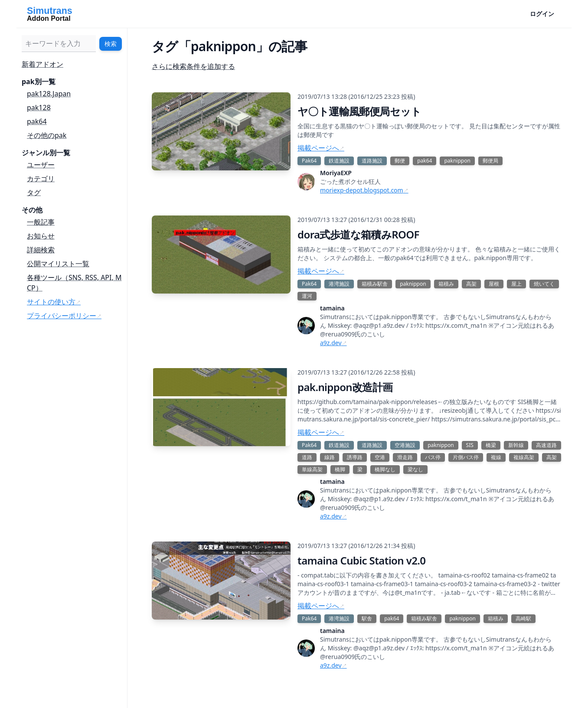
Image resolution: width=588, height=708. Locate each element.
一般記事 (41, 222)
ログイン (542, 14)
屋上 (516, 284)
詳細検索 (41, 250)
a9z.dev (331, 343)
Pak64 (309, 161)
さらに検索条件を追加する (193, 66)
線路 (330, 457)
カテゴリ (41, 179)
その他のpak (47, 135)
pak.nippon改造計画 (345, 387)
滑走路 (405, 457)
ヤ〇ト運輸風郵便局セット (359, 111)
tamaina (332, 308)
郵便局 (490, 161)
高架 (471, 284)
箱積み (446, 284)
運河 (307, 296)
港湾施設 (339, 284)
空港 (380, 457)
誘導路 (355, 457)
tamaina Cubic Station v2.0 (361, 560)
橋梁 (491, 445)
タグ (34, 192)
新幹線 (516, 445)
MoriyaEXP (336, 173)
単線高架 (312, 469)
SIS (470, 445)
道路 (307, 457)
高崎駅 (523, 618)
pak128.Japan (49, 94)
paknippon (457, 161)
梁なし (415, 469)
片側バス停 (466, 457)
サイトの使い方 (51, 302)
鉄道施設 (339, 161)
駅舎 (367, 618)
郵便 (400, 161)
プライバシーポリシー (62, 316)
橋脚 (340, 469)
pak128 (39, 108)
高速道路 (546, 445)
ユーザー (41, 165)
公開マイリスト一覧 (58, 264)
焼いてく (544, 284)
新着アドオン (42, 64)
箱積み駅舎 (375, 284)
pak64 (37, 121)
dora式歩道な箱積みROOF (358, 234)
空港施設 (405, 445)
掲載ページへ (318, 148)
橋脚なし (385, 469)
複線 (496, 457)
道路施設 (372, 161)
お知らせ (41, 236)
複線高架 (524, 457)
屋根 (494, 284)
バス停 (433, 457)
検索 (111, 44)
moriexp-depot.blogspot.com (362, 190)
